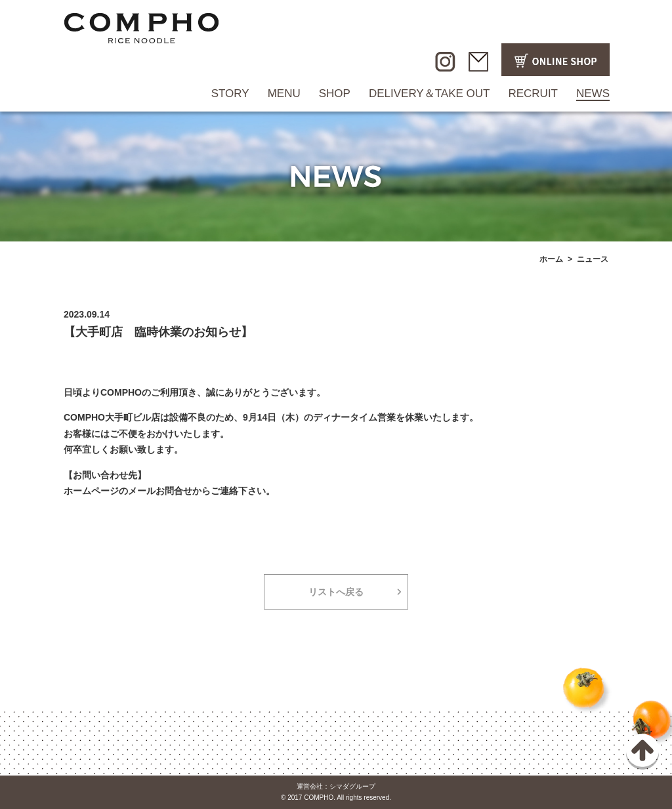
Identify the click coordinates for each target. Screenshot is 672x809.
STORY (230, 93)
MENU (284, 93)
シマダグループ (352, 786)
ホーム (551, 259)
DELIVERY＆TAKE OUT (430, 93)
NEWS (593, 93)
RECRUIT (533, 93)
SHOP (335, 93)
